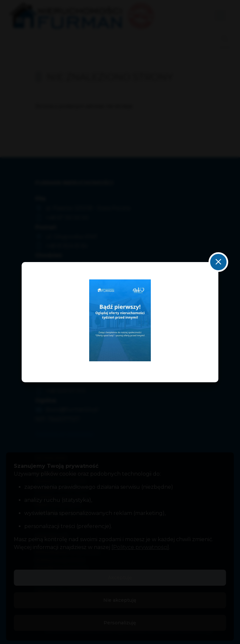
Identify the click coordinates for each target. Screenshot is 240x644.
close (218, 262)
